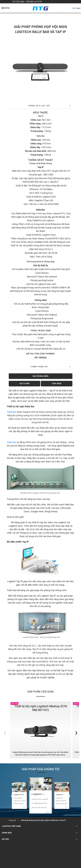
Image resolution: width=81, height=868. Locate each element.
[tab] (41, 106)
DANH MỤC (7, 833)
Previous (11, 68)
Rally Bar (12, 412)
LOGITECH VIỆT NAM (11, 826)
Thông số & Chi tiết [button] (39, 106)
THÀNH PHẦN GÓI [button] (39, 367)
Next (70, 68)
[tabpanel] (41, 68)
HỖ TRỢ (5, 839)
